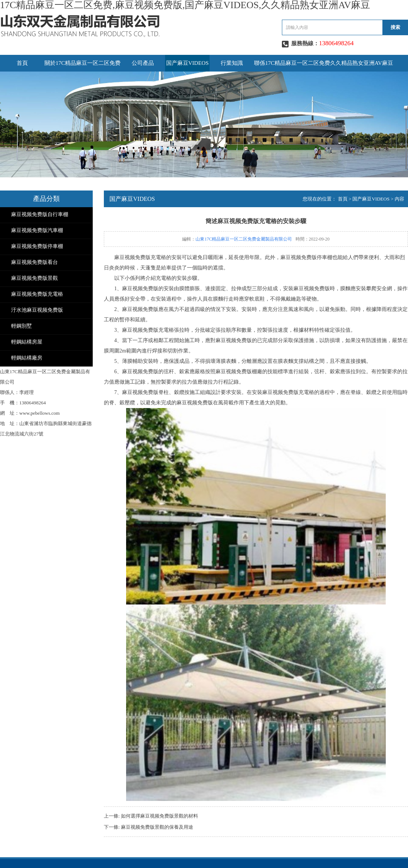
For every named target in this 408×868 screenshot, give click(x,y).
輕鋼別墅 (22, 326)
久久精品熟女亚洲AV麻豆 (362, 63)
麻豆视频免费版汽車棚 (37, 230)
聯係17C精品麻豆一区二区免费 (292, 63)
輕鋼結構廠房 (27, 358)
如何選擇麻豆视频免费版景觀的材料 (159, 816)
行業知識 (232, 63)
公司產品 (143, 63)
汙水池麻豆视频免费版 (37, 310)
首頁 (22, 63)
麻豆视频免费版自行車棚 (40, 214)
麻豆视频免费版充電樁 (37, 294)
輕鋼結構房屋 (27, 342)
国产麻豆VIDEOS (187, 63)
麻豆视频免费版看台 (34, 262)
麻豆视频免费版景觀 (34, 278)
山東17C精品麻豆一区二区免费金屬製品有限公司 (244, 239)
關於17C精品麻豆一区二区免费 (83, 63)
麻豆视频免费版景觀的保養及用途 (157, 827)
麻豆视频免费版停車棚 (37, 246)
